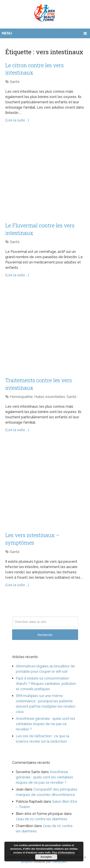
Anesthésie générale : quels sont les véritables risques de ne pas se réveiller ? (46, 724)
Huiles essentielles (50, 397)
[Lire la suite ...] (17, 120)
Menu (7, 33)
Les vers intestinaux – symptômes (32, 539)
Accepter (46, 857)
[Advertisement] (45, 175)
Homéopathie (21, 397)
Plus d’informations (63, 853)
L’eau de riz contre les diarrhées (42, 819)
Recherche (45, 635)
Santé (15, 82)
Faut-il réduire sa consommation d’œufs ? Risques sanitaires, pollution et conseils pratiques (46, 684)
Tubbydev (59, 862)
